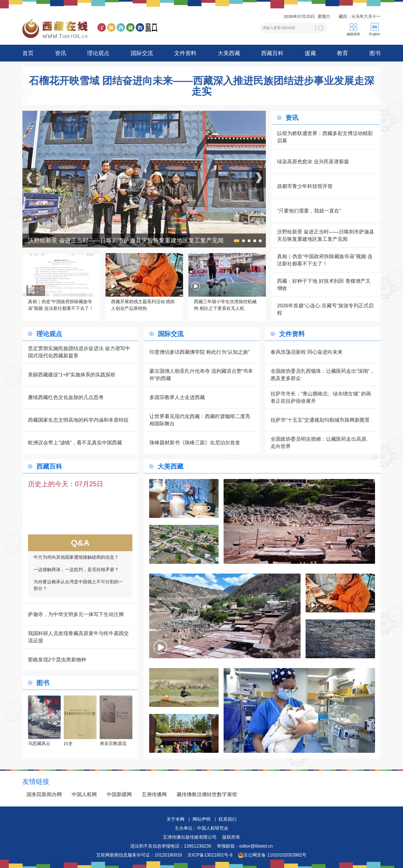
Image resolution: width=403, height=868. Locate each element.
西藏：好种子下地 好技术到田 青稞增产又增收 (324, 285)
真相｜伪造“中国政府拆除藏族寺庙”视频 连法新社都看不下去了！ (325, 260)
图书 (375, 53)
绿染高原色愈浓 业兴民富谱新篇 (313, 162)
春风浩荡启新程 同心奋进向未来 (307, 352)
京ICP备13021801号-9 (210, 855)
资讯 (60, 53)
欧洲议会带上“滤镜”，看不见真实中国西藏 (75, 443)
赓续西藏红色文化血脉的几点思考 (66, 397)
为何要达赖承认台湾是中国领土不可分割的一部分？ (78, 594)
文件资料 (185, 53)
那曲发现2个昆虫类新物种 (57, 660)
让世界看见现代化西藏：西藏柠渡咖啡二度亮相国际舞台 (200, 420)
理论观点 (98, 53)
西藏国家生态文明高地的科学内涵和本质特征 (78, 420)
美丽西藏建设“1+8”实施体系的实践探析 (72, 375)
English (375, 34)
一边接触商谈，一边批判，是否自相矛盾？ (76, 578)
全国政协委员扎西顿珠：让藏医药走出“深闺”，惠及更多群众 (323, 375)
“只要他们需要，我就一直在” (309, 211)
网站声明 (201, 819)
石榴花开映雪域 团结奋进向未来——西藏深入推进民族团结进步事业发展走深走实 (201, 86)
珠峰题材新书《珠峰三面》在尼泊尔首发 (195, 443)
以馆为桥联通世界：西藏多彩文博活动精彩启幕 (325, 137)
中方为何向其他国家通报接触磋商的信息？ (76, 566)
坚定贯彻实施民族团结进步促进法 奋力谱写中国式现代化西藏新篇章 (79, 352)
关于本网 (175, 819)
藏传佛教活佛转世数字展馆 (207, 794)
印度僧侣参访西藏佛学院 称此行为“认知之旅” (200, 352)
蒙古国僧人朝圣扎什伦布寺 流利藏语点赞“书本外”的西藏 (201, 375)
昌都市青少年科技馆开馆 (305, 186)
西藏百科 (272, 53)
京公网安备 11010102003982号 (272, 855)
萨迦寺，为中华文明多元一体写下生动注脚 (76, 614)
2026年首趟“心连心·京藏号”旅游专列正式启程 (325, 309)
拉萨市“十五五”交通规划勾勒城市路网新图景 (320, 420)
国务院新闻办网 (44, 794)
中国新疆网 (119, 794)
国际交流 (142, 53)
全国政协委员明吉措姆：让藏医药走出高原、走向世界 (321, 443)
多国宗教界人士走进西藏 (177, 397)
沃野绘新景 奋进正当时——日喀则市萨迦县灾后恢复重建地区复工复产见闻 (326, 235)
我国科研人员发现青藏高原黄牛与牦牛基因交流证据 (78, 637)
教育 (343, 53)
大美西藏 (229, 53)
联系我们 (228, 819)
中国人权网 (84, 794)
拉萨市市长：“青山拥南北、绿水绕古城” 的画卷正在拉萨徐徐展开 (321, 397)
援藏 (310, 53)
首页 (28, 53)
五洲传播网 (154, 794)
